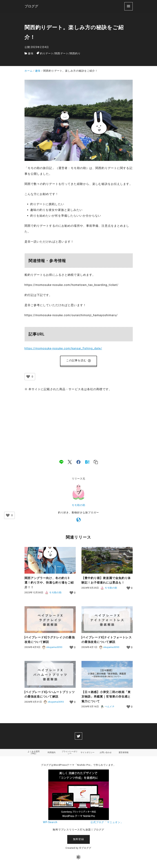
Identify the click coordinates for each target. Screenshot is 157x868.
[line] (61, 463)
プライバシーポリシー (70, 753)
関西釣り (75, 53)
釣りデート (47, 53)
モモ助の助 (79, 506)
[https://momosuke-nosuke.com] (78, 521)
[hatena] (87, 463)
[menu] (129, 6)
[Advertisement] (79, 422)
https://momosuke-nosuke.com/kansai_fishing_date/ (63, 348)
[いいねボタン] (28, 377)
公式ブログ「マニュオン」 (107, 824)
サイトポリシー (88, 753)
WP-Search (50, 824)
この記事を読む (78, 361)
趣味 (31, 53)
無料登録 (78, 840)
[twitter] (78, 737)
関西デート (62, 53)
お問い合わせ (106, 753)
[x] (70, 463)
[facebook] (78, 463)
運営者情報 (124, 753)
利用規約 (52, 753)
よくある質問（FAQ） (34, 753)
